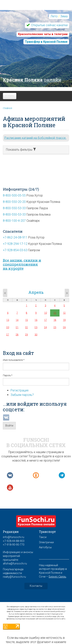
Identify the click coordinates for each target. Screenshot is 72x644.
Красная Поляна (32, 80)
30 (36, 335)
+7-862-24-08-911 (15, 237)
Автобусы (45, 547)
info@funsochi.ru (14, 537)
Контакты (36, 586)
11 (55, 313)
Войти (9, 426)
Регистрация (19, 390)
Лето (54, 16)
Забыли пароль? (22, 395)
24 (46, 327)
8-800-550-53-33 (14, 208)
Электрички (46, 542)
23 (36, 327)
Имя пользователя (14, 360)
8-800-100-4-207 (14, 221)
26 (64, 327)
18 (55, 320)
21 (17, 327)
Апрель (36, 292)
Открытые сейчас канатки (49, 25)
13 (8, 320)
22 (26, 327)
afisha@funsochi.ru (15, 563)
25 (55, 327)
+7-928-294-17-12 (15, 244)
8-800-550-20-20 (14, 202)
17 (46, 320)
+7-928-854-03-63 (15, 250)
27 (8, 335)
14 (17, 320)
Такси (43, 537)
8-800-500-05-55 (14, 195)
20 (8, 327)
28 (17, 335)
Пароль (8, 375)
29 (26, 335)
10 (46, 313)
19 (64, 320)
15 (26, 320)
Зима (64, 16)
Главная (7, 108)
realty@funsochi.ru (14, 577)
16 (36, 320)
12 (64, 313)
